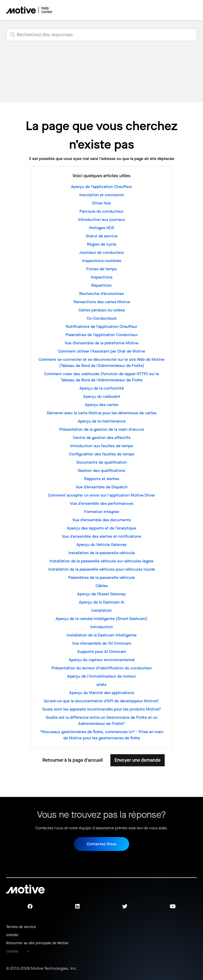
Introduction (102, 627)
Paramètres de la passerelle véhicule (101, 577)
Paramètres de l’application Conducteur (102, 335)
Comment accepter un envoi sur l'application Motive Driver (101, 495)
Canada (12, 951)
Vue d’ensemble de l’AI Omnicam (102, 643)
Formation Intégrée (102, 512)
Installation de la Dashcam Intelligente (102, 635)
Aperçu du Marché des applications (102, 693)
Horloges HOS (102, 228)
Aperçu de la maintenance (102, 421)
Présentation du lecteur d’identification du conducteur (102, 668)
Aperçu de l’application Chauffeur (101, 187)
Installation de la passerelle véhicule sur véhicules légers (101, 561)
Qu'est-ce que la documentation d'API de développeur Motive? (101, 701)
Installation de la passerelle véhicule (102, 553)
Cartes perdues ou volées (102, 310)
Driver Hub (101, 203)
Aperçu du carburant (102, 396)
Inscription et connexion (102, 195)
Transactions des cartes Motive (102, 302)
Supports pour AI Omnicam (102, 651)
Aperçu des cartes (102, 405)
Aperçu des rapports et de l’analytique (101, 528)
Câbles (102, 586)
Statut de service (102, 236)
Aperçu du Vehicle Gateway (101, 545)
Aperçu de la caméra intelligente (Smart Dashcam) (101, 619)
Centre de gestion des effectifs (102, 438)
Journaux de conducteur (101, 252)
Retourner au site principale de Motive (37, 943)
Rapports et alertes (102, 479)
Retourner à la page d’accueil (73, 760)
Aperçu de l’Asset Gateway (101, 594)
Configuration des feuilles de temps (101, 454)
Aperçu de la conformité (102, 388)
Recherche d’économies (101, 294)
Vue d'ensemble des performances (102, 503)
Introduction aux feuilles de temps (101, 446)
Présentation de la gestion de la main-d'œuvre (102, 429)
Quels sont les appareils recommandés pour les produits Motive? (102, 709)
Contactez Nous (101, 844)
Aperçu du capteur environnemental (102, 660)
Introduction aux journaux (102, 219)
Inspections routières (102, 261)
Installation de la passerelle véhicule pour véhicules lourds (102, 569)
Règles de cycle (102, 244)
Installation (101, 610)
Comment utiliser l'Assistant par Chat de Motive (101, 351)
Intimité (12, 935)
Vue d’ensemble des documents (102, 520)
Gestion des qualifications (101, 470)
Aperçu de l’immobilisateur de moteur (101, 676)
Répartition (101, 285)
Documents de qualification (102, 462)
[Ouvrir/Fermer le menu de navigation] (175, 10)
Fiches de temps (101, 269)
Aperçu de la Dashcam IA (102, 602)
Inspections (102, 277)
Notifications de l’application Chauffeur (102, 326)
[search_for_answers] (101, 35)
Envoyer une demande (138, 760)
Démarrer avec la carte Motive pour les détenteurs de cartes (102, 413)
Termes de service (21, 927)
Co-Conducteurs (102, 318)
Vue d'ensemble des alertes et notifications (101, 536)
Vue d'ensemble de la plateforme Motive (101, 343)
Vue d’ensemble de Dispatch (102, 487)
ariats (101, 684)
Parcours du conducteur (101, 211)
